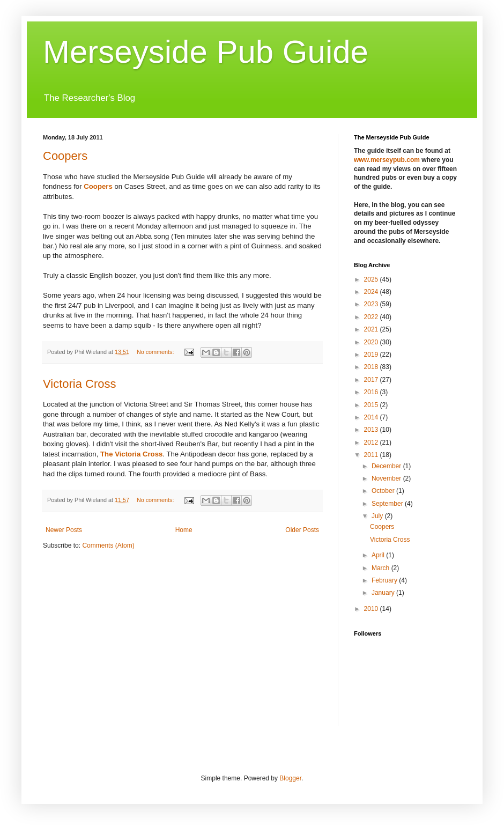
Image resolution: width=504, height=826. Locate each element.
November (387, 478)
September (388, 504)
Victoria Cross (80, 384)
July (378, 516)
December (387, 466)
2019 (372, 355)
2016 (372, 392)
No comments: (156, 352)
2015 (372, 405)
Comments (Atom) (108, 545)
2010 (372, 609)
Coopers (65, 156)
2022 (372, 317)
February (385, 580)
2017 (372, 380)
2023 (372, 304)
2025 (372, 279)
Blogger (290, 778)
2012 (372, 442)
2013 (372, 430)
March (381, 568)
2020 (372, 342)
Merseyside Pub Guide (206, 52)
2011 (372, 455)
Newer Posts (64, 530)
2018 (372, 367)
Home (184, 530)
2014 (372, 417)
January (384, 593)
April (379, 555)
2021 (372, 329)
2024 (372, 292)
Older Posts (302, 530)
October (384, 491)
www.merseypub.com (387, 160)
